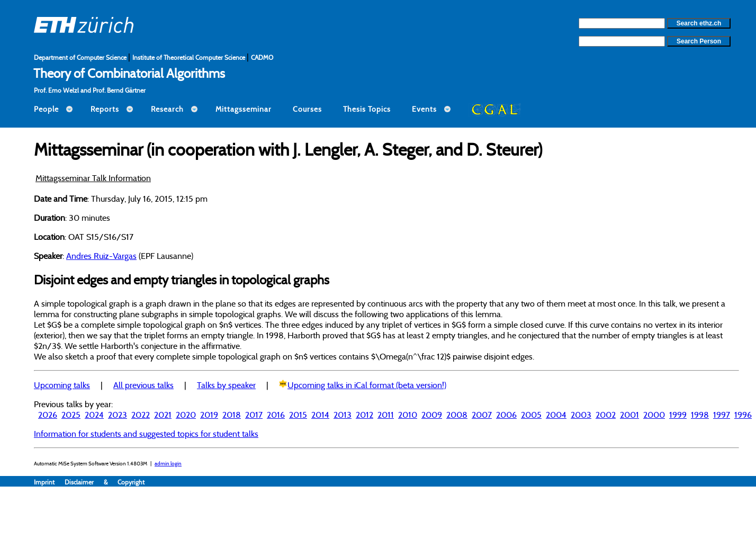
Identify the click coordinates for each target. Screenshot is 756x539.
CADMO (262, 57)
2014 (320, 415)
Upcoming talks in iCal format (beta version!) (367, 385)
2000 (654, 415)
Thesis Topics (367, 109)
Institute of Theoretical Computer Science (190, 57)
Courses (307, 109)
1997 (722, 415)
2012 (364, 415)
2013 (343, 415)
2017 (254, 415)
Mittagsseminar (244, 109)
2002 (606, 415)
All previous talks (143, 385)
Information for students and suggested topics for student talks (146, 434)
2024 (94, 415)
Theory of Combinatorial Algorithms (129, 73)
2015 (298, 415)
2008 (457, 415)
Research (167, 109)
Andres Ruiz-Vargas (101, 256)
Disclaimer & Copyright (105, 482)
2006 (506, 415)
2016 (276, 415)
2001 (629, 415)
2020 (186, 415)
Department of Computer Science (81, 57)
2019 (209, 415)
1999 (678, 415)
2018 (232, 415)
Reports (105, 109)
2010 (408, 415)
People (46, 109)
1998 (700, 415)
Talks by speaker (226, 385)
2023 (118, 415)
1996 (743, 415)
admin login (168, 464)
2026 (48, 415)
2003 (581, 415)
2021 (163, 415)
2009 (432, 415)
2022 (141, 415)
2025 (71, 415)
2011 (386, 415)
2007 (482, 415)
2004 (556, 415)
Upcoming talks (62, 385)
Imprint (49, 482)
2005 (531, 415)
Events (424, 109)
